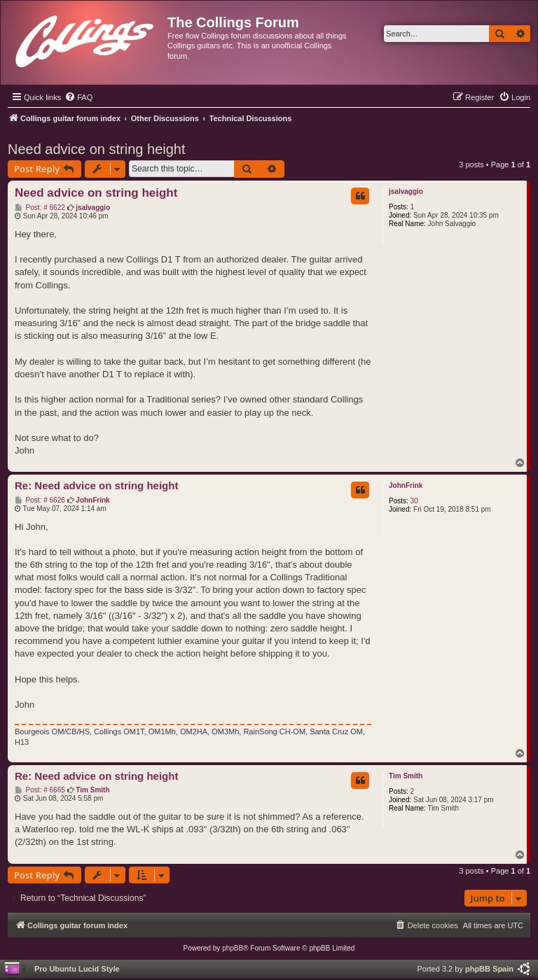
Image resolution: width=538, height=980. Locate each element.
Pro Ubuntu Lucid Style (77, 969)
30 (414, 501)
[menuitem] (78, 97)
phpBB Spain (489, 969)
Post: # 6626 (40, 500)
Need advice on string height (97, 149)
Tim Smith (406, 776)
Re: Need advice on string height (96, 485)
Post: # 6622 (40, 208)
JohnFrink (406, 485)
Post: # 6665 (40, 790)
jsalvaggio (406, 191)
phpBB (233, 948)
